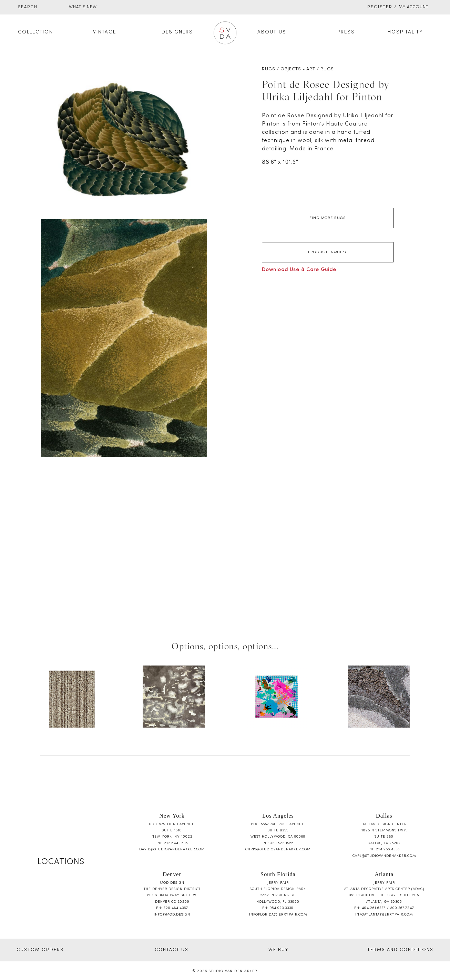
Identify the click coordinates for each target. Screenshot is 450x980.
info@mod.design (172, 915)
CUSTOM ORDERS (40, 950)
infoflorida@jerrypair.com (278, 915)
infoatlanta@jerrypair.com (384, 915)
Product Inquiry (328, 252)
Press (346, 32)
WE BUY (278, 950)
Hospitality (405, 32)
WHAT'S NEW (83, 7)
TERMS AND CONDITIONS (400, 950)
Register (380, 7)
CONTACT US (172, 950)
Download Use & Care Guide (299, 270)
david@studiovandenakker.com (172, 849)
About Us (272, 32)
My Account (414, 7)
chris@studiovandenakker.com (278, 849)
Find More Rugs (328, 218)
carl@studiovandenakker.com (384, 856)
